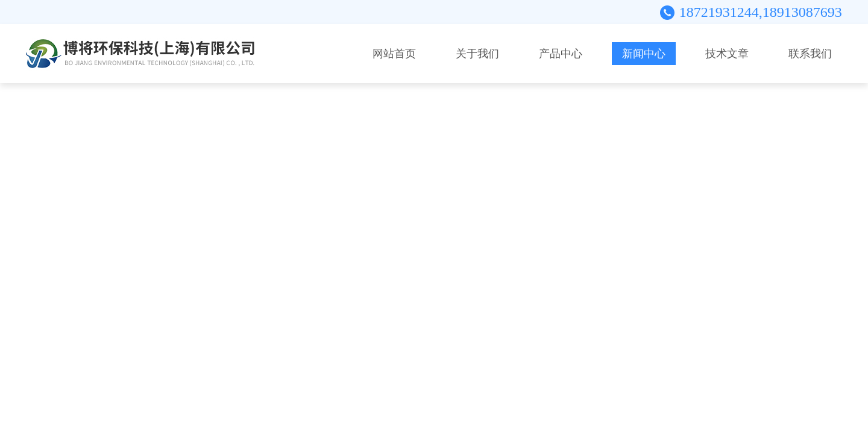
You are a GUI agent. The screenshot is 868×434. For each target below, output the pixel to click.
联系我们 (810, 54)
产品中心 (561, 54)
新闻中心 (644, 54)
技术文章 (727, 54)
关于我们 (477, 54)
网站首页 (394, 54)
